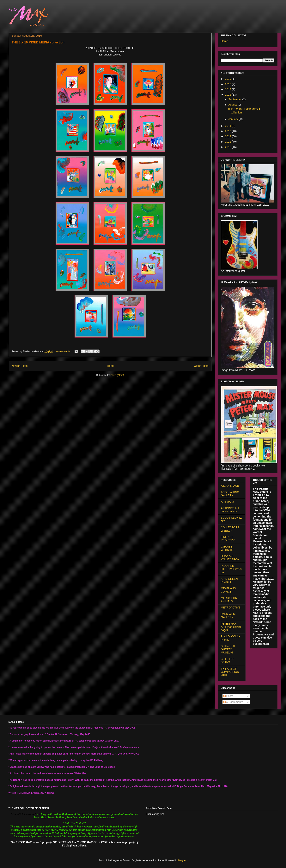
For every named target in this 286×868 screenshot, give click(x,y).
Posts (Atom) (117, 375)
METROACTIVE (231, 608)
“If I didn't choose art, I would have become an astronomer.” (42, 773)
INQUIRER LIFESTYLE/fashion (231, 569)
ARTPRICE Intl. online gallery (230, 510)
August (233, 105)
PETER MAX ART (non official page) (231, 627)
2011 (228, 142)
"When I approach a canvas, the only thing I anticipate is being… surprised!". (51, 760)
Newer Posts (20, 366)
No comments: (63, 351)
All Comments (233, 702)
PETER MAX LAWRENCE (31, 793)
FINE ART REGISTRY (228, 539)
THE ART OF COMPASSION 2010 (230, 672)
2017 (228, 89)
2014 (228, 126)
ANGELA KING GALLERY (230, 494)
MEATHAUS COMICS (228, 590)
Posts (228, 696)
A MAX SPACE (230, 486)
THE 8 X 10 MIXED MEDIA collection (38, 42)
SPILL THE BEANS (228, 661)
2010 (228, 147)
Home (111, 366)
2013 (228, 131)
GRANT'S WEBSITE (227, 548)
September (235, 99)
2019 (228, 79)
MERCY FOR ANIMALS (229, 600)
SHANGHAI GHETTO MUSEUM (228, 649)
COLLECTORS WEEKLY (230, 529)
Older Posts (201, 366)
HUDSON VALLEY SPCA (230, 558)
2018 (228, 84)
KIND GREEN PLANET (229, 580)
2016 (228, 95)
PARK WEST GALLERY (229, 616)
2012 (228, 136)
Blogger (182, 860)
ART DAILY (228, 502)
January (234, 119)
